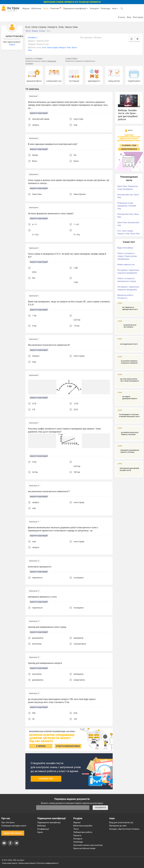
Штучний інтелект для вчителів (88, 845)
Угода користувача (10, 863)
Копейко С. (33, 38)
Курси (40, 832)
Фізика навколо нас (126, 265)
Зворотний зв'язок (13, 833)
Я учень (121, 17)
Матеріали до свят (118, 826)
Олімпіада (105, 8)
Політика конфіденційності (48, 863)
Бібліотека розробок (83, 826)
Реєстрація (138, 17)
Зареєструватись (13, 36)
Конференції (43, 829)
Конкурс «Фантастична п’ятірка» (124, 829)
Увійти (12, 45)
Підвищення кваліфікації (76, 8)
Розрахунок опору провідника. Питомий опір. (127, 206)
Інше (115, 8)
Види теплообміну (125, 248)
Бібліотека (36, 8)
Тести (46, 8)
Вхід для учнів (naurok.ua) (121, 822)
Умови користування (27, 863)
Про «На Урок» (8, 822)
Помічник (56, 8)
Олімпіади (78, 842)
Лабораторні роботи (83, 832)
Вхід (129, 17)
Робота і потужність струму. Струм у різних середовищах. (127, 256)
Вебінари (42, 826)
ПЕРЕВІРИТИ (100, 808)
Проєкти (77, 835)
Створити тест (46, 779)
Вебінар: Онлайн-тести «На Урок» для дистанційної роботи (128, 115)
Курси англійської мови (84, 848)
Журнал (26, 8)
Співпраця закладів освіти (14, 826)
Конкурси (94, 8)
